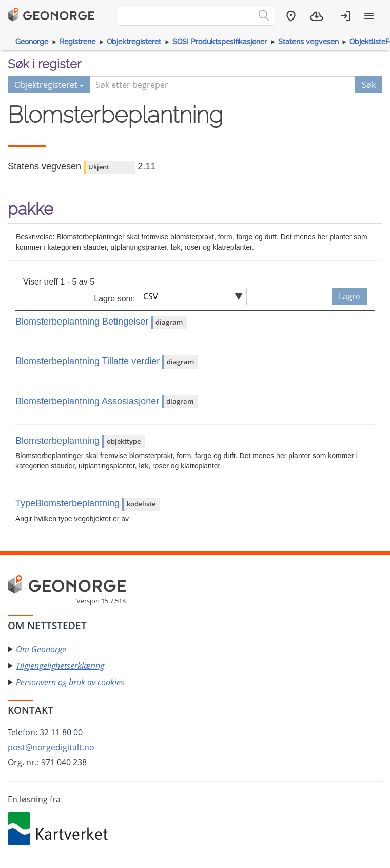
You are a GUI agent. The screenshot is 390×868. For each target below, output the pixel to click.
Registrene (77, 42)
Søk (369, 85)
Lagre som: (114, 299)
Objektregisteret (134, 42)
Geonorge (32, 42)
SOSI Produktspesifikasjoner (220, 42)
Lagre (349, 296)
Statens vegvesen (308, 42)
